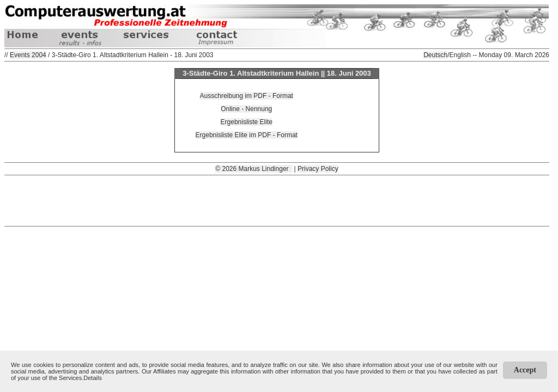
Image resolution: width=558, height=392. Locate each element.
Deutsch (435, 55)
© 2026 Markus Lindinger (254, 169)
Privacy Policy (318, 169)
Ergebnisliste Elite (247, 122)
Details (93, 378)
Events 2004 (28, 55)
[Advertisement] (277, 200)
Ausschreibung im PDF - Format (247, 96)
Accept (525, 370)
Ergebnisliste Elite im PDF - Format (247, 135)
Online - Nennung (246, 109)
